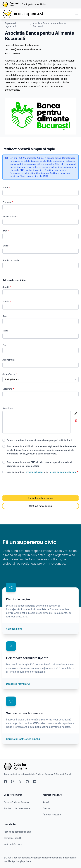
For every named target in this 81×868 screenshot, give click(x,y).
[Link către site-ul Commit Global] (12, 4)
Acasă (46, 802)
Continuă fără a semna (40, 506)
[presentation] (26, 485)
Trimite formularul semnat (40, 498)
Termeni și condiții (13, 838)
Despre (47, 808)
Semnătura (8, 408)
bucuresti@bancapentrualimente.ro (23, 49)
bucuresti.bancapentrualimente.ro (22, 45)
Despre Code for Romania (17, 802)
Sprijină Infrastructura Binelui (23, 739)
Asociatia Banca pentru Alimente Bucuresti (49, 25)
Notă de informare (13, 844)
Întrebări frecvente (52, 815)
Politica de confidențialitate (63, 472)
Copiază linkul (14, 629)
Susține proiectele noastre (17, 808)
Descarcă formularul (18, 684)
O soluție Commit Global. (34, 4)
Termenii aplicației (34, 472)
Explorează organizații (11, 25)
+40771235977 (12, 54)
